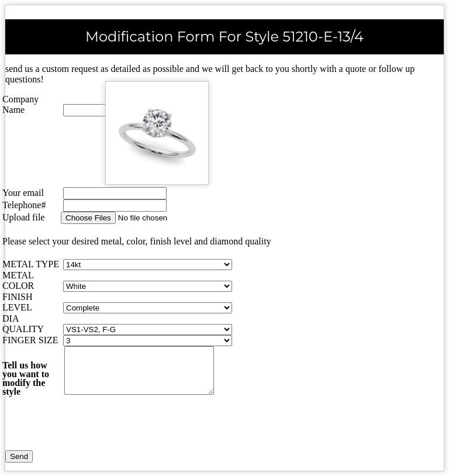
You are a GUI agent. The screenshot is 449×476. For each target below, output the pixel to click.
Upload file (23, 217)
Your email (23, 193)
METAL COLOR (18, 280)
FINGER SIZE (30, 340)
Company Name (20, 104)
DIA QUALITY (23, 324)
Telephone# (24, 205)
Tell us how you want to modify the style (26, 378)
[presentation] (103, 427)
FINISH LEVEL (18, 302)
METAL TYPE (31, 264)
